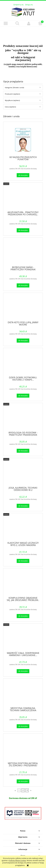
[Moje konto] (29, 23)
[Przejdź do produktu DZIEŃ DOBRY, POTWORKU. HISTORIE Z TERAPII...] (23, 363)
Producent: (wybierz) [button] (12, 94)
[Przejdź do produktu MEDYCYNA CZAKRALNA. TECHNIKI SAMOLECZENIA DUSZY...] (23, 693)
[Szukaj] (17, 23)
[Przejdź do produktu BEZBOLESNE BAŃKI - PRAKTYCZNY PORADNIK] (23, 253)
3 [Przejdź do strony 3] (27, 790)
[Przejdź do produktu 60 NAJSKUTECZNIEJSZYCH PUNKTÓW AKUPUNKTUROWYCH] (23, 140)
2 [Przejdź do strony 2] (23, 790)
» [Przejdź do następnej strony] (31, 790)
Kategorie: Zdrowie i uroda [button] (14, 88)
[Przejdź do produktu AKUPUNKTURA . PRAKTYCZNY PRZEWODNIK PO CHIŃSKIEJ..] (23, 198)
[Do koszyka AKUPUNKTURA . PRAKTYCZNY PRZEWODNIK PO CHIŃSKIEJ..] (23, 230)
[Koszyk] (40, 23)
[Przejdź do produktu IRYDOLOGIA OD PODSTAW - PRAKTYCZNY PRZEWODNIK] (23, 418)
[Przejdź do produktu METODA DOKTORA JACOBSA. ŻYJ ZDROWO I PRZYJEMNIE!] (23, 749)
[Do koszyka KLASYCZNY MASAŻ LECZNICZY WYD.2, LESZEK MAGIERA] (23, 561)
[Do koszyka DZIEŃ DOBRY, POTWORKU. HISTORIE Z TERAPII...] (23, 396)
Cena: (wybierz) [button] (10, 107)
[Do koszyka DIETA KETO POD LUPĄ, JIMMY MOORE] (23, 341)
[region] (23, 34)
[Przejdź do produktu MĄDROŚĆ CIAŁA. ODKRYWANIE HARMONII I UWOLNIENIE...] (23, 638)
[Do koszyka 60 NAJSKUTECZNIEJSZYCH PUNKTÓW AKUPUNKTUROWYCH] (23, 175)
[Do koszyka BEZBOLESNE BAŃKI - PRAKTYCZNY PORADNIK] (23, 285)
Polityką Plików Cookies (17, 860)
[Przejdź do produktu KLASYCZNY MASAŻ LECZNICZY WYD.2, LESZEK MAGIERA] (23, 528)
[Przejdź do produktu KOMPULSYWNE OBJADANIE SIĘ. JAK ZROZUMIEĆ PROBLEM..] (23, 583)
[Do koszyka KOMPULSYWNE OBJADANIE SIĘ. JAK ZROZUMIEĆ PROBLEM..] (23, 616)
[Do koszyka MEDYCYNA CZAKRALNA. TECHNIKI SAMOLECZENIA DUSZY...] (23, 726)
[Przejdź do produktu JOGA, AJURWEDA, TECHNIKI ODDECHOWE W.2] (23, 473)
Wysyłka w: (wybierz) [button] (12, 100)
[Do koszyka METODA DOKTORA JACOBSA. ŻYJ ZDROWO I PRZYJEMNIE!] (23, 781)
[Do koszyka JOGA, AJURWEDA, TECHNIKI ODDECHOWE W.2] (23, 506)
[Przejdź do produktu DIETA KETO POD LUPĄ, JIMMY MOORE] (23, 308)
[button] (6, 23)
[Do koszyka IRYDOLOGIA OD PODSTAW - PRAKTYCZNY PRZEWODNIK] (23, 451)
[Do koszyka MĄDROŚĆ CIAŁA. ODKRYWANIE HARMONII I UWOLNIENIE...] (23, 671)
